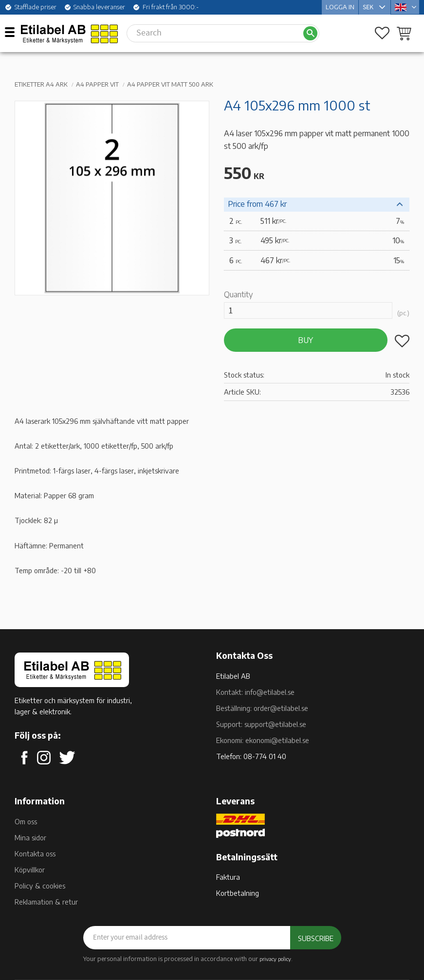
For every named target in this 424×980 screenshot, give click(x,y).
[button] (13, 32)
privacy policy (275, 959)
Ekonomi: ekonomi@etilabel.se (263, 740)
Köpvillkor (30, 870)
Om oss (26, 821)
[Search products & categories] (215, 33)
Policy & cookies (40, 886)
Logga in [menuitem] (340, 7)
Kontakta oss (35, 853)
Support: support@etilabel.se (261, 724)
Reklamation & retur (46, 902)
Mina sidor (30, 837)
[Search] (310, 33)
